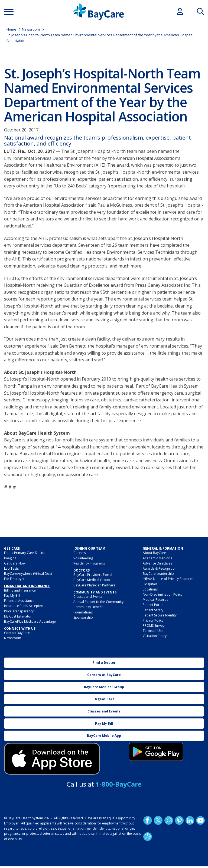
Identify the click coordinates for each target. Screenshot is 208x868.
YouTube (200, 820)
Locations (150, 589)
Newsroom (31, 29)
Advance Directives (157, 563)
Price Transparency (19, 611)
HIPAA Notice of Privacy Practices (168, 579)
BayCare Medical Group (92, 580)
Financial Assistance (19, 601)
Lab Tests (11, 568)
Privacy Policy (153, 620)
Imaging (10, 558)
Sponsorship (83, 617)
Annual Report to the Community (98, 602)
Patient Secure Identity (160, 615)
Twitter (158, 820)
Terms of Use (153, 631)
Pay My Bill (12, 595)
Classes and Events (88, 597)
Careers (79, 553)
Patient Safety (153, 610)
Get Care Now (15, 563)
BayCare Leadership (158, 574)
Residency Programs (89, 563)
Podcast (148, 837)
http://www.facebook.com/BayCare (148, 820)
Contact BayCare (17, 633)
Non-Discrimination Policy (162, 594)
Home (11, 29)
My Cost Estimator (18, 616)
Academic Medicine (158, 558)
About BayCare (154, 553)
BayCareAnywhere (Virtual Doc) (28, 574)
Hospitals (150, 584)
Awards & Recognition (160, 568)
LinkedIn (190, 820)
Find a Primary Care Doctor (25, 553)
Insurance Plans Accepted (24, 606)
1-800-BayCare (119, 784)
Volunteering (83, 558)
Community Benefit (88, 607)
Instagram (169, 820)
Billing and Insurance (20, 590)
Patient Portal (153, 605)
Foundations (83, 612)
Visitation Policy (155, 636)
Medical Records (155, 600)
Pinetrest (179, 820)
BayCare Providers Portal (93, 575)
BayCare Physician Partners (94, 585)
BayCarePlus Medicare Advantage (30, 621)
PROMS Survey (154, 626)
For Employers (15, 579)
